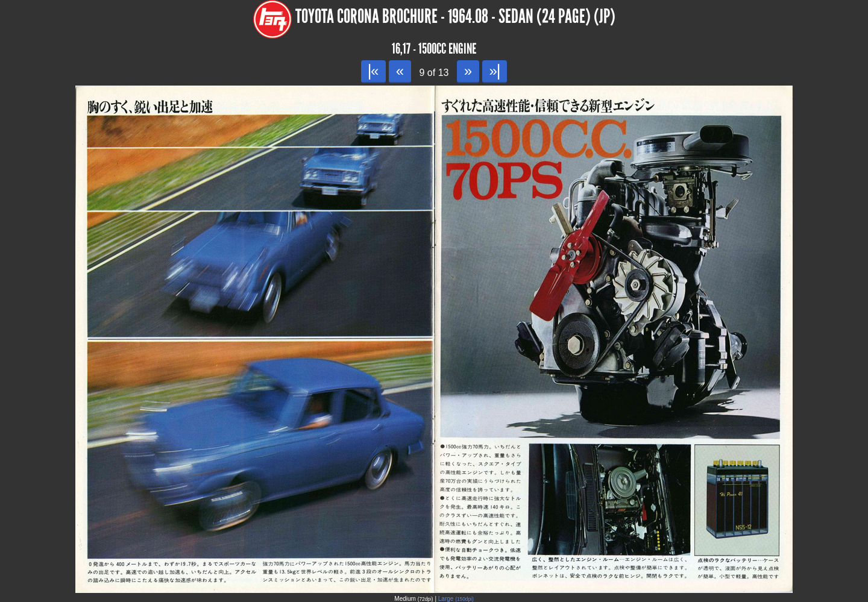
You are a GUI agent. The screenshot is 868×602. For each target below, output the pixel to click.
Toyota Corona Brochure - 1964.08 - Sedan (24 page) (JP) (455, 17)
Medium (414, 599)
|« (373, 71)
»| (495, 71)
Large (456, 599)
